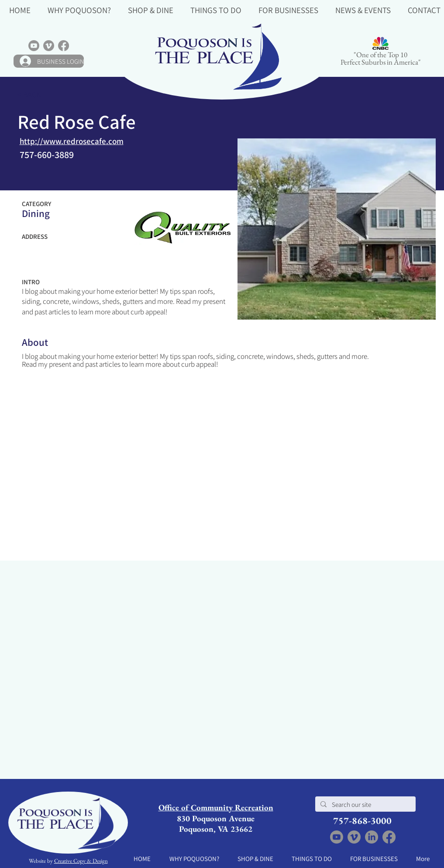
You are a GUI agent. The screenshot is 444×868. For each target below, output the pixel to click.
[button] (79, 10)
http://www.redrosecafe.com (72, 141)
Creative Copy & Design (81, 861)
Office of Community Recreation (216, 808)
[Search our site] (365, 804)
